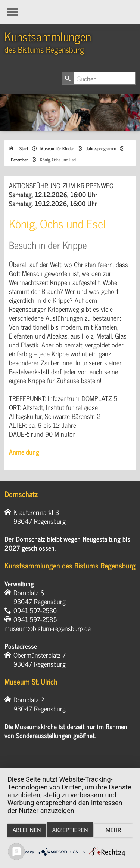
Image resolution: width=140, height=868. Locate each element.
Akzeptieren (70, 830)
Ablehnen (27, 830)
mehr (113, 830)
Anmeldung (24, 452)
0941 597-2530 (35, 610)
